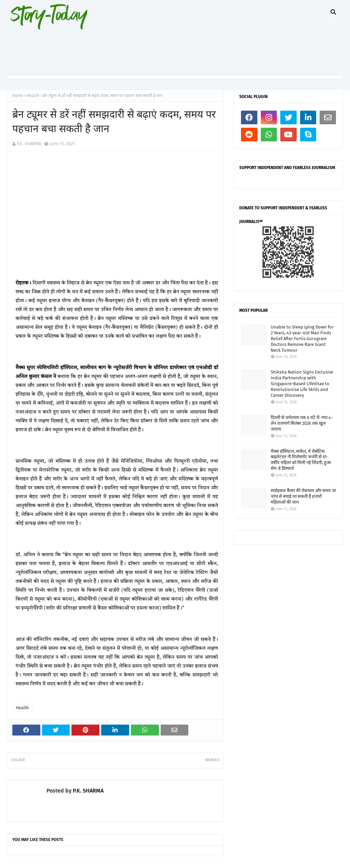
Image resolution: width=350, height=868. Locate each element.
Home (18, 96)
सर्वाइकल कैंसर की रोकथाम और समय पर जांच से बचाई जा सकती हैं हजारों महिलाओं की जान (303, 496)
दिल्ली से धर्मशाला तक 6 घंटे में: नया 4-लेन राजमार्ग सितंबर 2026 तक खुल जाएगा (302, 423)
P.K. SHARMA (29, 144)
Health (33, 96)
